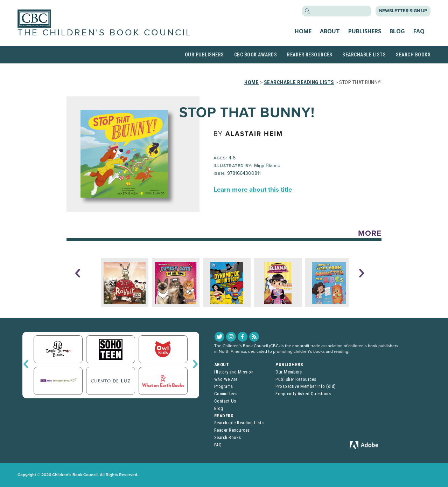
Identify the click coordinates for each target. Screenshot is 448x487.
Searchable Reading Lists (299, 82)
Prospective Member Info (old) (306, 386)
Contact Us (225, 401)
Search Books (413, 55)
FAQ (419, 31)
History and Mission (234, 372)
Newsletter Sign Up (403, 11)
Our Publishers (204, 55)
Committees (226, 394)
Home (303, 31)
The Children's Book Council (105, 33)
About (330, 31)
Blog (397, 31)
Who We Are (226, 379)
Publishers (365, 31)
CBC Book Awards (256, 55)
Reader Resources (310, 55)
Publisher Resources (296, 379)
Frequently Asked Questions (303, 394)
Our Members (289, 372)
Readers (224, 416)
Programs (224, 386)
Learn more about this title (253, 190)
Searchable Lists (364, 55)
